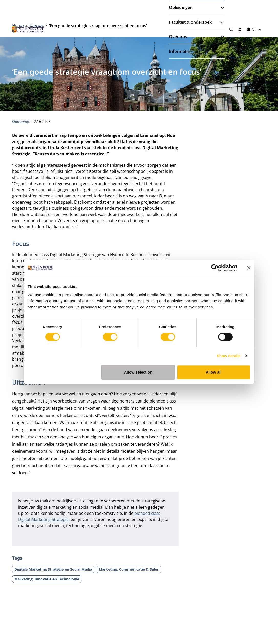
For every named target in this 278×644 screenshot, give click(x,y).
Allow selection (138, 372)
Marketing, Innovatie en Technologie (47, 579)
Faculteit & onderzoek (190, 22)
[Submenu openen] (220, 7)
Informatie (179, 51)
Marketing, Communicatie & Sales (129, 569)
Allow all (214, 372)
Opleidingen (181, 7)
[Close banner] (249, 268)
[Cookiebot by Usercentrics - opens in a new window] (215, 268)
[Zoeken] (231, 29)
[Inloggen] (240, 29)
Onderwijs (21, 121)
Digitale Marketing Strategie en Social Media (53, 569)
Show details (229, 356)
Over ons (178, 37)
